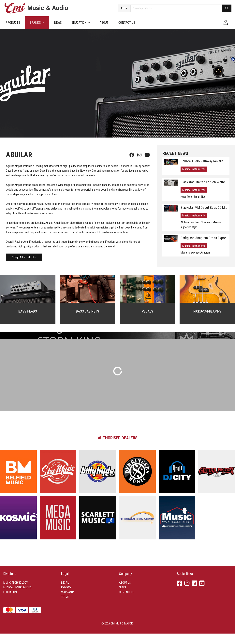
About (104, 23)
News (58, 23)
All (123, 8)
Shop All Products (24, 257)
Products (13, 23)
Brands (35, 23)
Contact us (127, 23)
